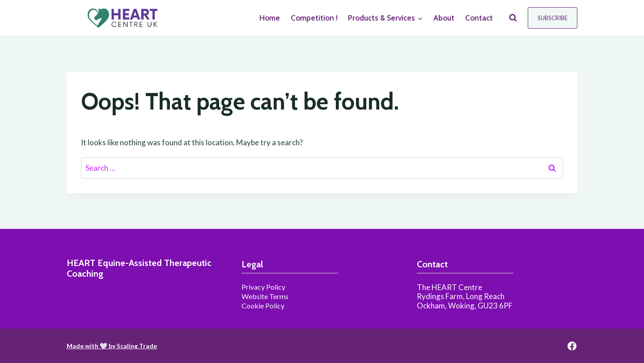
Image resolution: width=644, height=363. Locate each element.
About (444, 18)
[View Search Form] (513, 18)
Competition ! (314, 18)
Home (270, 18)
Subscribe (553, 18)
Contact (479, 18)
